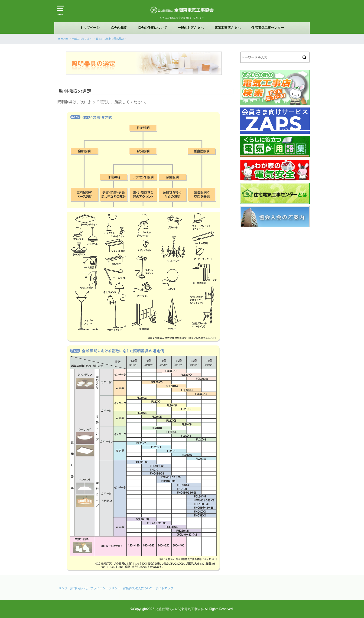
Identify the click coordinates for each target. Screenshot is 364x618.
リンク (63, 588)
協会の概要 (119, 28)
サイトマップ (164, 588)
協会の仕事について (152, 28)
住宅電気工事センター (268, 28)
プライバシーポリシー (105, 588)
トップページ (90, 28)
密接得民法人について (138, 588)
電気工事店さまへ (227, 28)
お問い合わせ (79, 588)
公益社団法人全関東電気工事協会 (179, 609)
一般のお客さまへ (191, 28)
